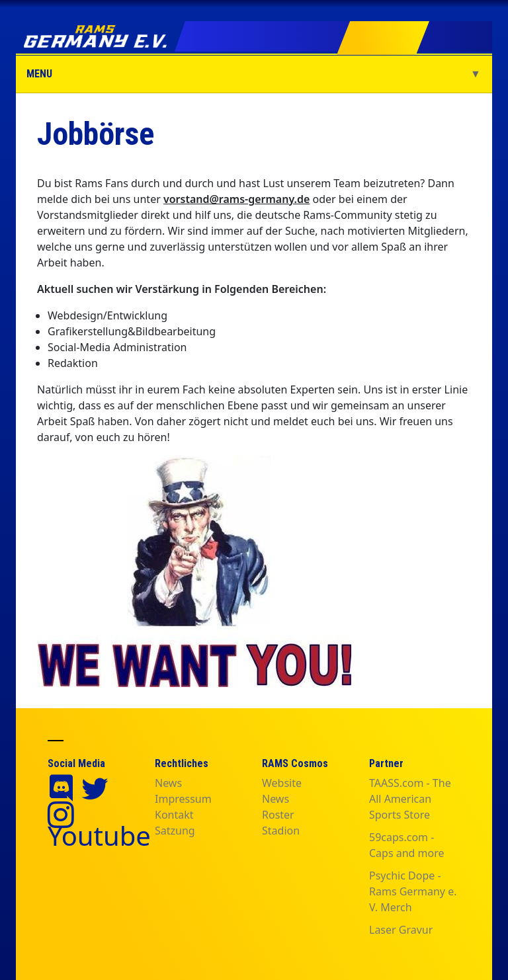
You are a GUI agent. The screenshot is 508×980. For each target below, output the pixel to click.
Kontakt (174, 815)
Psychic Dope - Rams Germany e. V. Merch (413, 891)
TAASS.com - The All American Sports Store (410, 799)
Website (282, 783)
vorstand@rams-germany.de (236, 199)
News (168, 783)
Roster (278, 815)
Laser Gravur (401, 930)
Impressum (183, 799)
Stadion (281, 831)
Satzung (175, 831)
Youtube (99, 836)
